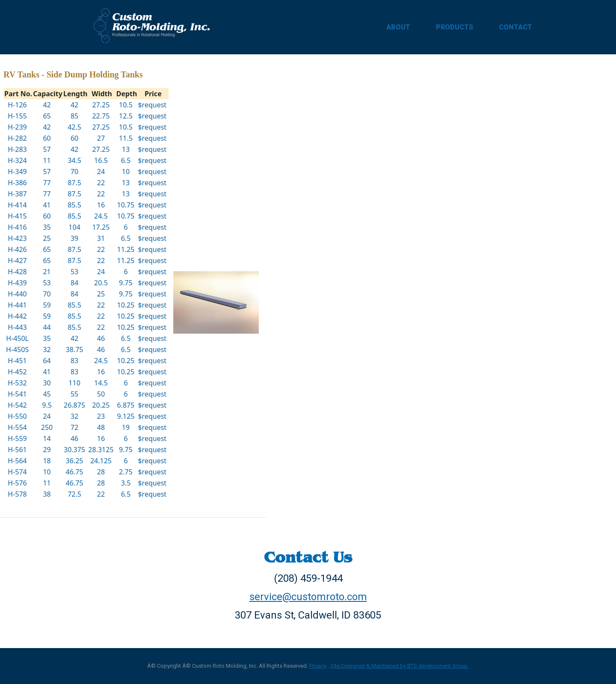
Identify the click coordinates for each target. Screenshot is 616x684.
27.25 (101, 105)
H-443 (17, 327)
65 (47, 116)
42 (47, 105)
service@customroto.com (308, 597)
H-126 (17, 105)
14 (47, 438)
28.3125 (101, 450)
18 (47, 461)
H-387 (17, 194)
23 (101, 416)
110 (74, 383)
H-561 (17, 450)
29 (47, 450)
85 (74, 116)
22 (101, 183)
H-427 (17, 261)
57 (47, 149)
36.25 (75, 461)
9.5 (47, 405)
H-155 (17, 116)
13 (126, 149)
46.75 (75, 472)
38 (47, 494)
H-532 (17, 383)
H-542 (17, 405)
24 (101, 172)
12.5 (126, 116)
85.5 (74, 205)
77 (47, 183)
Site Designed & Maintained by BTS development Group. (400, 666)
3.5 (126, 483)
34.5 (74, 160)
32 (47, 349)
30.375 (74, 450)
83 (74, 361)
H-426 (17, 249)
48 (101, 427)
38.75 (75, 349)
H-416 (17, 227)
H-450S (17, 349)
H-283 (17, 149)
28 (101, 472)
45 (47, 394)
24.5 (101, 216)
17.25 (101, 227)
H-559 (17, 438)
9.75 (126, 283)
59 (47, 305)
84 (74, 283)
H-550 (17, 416)
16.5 (101, 160)
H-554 (17, 427)
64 (47, 361)
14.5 (101, 383)
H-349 (17, 172)
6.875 (126, 405)
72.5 (74, 494)
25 (47, 238)
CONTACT (515, 27)
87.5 (74, 183)
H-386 (17, 183)
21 (47, 272)
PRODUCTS (455, 27)
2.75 (126, 472)
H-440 (17, 294)
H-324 (17, 160)
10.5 (126, 105)
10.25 (126, 305)
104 (74, 227)
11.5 (126, 138)
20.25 (101, 405)
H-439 (17, 283)
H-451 (17, 361)
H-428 (17, 272)
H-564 (17, 461)
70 (74, 172)
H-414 (17, 205)
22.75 (101, 116)
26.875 (74, 405)
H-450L (17, 338)
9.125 (126, 416)
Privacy (318, 666)
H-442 (17, 316)
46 (101, 338)
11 (47, 160)
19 (126, 427)
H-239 (17, 127)
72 (74, 427)
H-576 (17, 483)
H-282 (17, 138)
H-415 (17, 216)
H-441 (17, 305)
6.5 (126, 160)
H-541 (17, 394)
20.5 (101, 283)
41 (47, 205)
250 (47, 427)
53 (74, 272)
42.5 (74, 127)
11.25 (126, 249)
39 (74, 238)
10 (126, 172)
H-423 (17, 238)
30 (47, 383)
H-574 (17, 472)
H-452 (17, 372)
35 (47, 227)
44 (47, 327)
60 (47, 138)
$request (152, 105)
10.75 (126, 205)
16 (101, 205)
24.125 (101, 461)
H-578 (17, 494)
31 (101, 238)
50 (101, 394)
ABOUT (398, 27)
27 (101, 138)
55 (74, 394)
